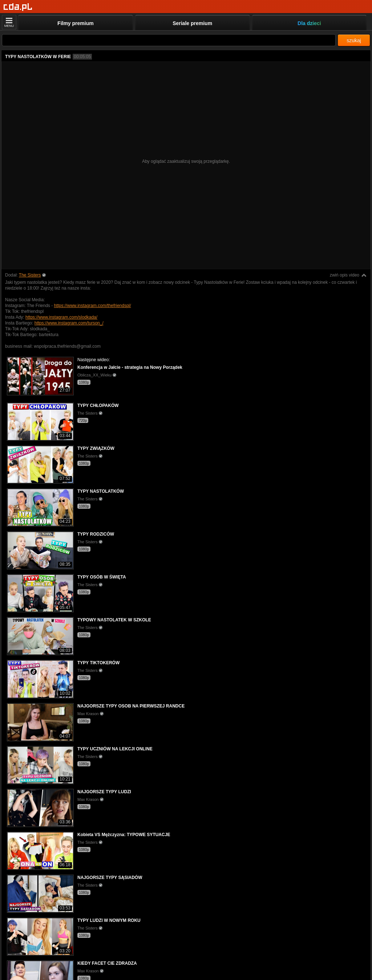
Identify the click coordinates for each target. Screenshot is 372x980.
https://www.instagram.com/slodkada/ (61, 317)
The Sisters (30, 275)
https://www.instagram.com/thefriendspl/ (93, 306)
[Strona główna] (18, 7)
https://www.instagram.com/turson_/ (69, 323)
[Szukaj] (169, 40)
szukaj (354, 40)
